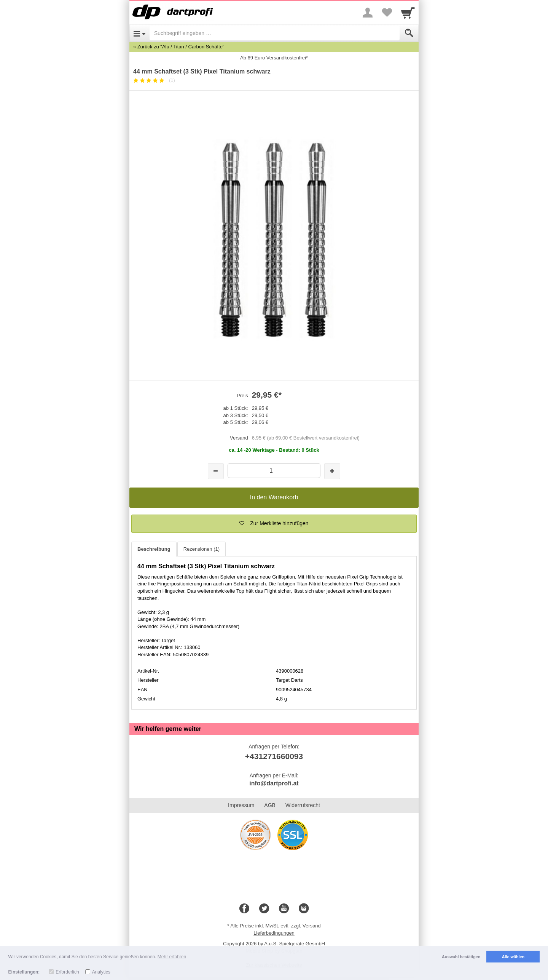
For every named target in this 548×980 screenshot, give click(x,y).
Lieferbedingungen (274, 933)
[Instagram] (304, 909)
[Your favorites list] (387, 13)
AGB (270, 805)
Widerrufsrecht (303, 805)
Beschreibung (154, 549)
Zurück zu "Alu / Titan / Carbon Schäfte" (181, 47)
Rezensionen (202, 549)
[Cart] (408, 13)
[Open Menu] (139, 33)
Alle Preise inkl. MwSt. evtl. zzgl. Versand (276, 926)
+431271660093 (274, 756)
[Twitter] (264, 909)
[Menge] (274, 471)
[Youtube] (284, 909)
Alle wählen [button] (513, 957)
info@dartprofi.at (274, 783)
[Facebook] (244, 909)
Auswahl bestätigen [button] (461, 957)
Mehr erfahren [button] (172, 957)
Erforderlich (67, 972)
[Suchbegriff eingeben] (275, 33)
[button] (274, 524)
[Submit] (409, 33)
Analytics (101, 972)
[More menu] (368, 13)
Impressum (241, 805)
